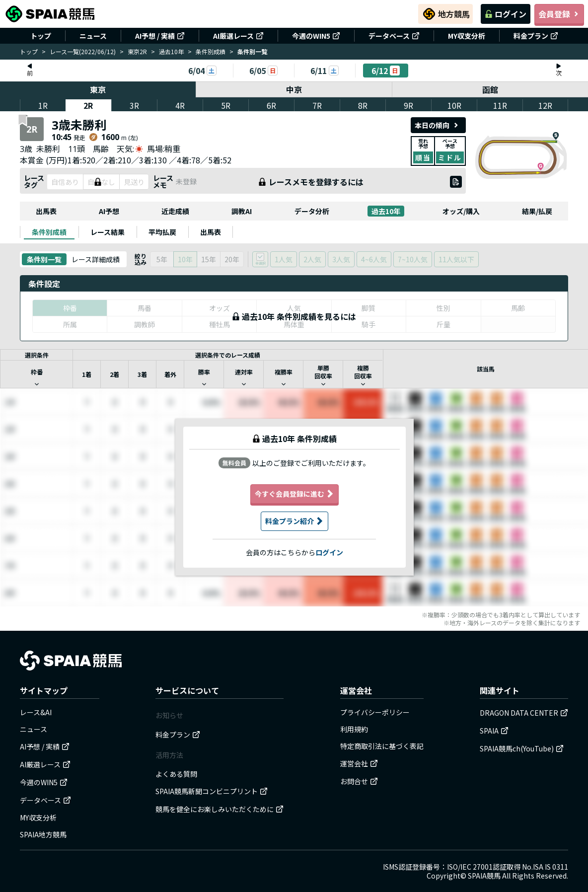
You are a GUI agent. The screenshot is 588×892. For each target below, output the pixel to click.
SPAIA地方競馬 (43, 834)
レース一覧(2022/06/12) (83, 51)
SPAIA (494, 731)
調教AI (242, 211)
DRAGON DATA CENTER (524, 713)
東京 (98, 89)
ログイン (506, 14)
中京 (294, 89)
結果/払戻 (537, 211)
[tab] (49, 232)
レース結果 (108, 232)
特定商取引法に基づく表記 (382, 746)
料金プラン (536, 36)
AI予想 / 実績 (160, 36)
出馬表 (46, 211)
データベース (394, 36)
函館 (490, 89)
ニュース (93, 36)
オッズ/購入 (461, 211)
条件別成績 (211, 51)
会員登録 (559, 14)
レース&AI (36, 712)
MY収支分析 (467, 36)
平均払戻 (162, 232)
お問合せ (359, 781)
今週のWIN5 (316, 36)
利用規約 (354, 729)
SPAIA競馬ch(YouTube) (522, 748)
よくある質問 (176, 774)
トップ (41, 36)
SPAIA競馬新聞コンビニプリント (212, 791)
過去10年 (171, 51)
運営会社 (359, 763)
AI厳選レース (238, 36)
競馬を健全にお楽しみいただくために (220, 809)
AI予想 (109, 211)
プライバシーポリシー (375, 712)
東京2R (137, 51)
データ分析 (312, 211)
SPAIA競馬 (484, 876)
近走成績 (175, 211)
